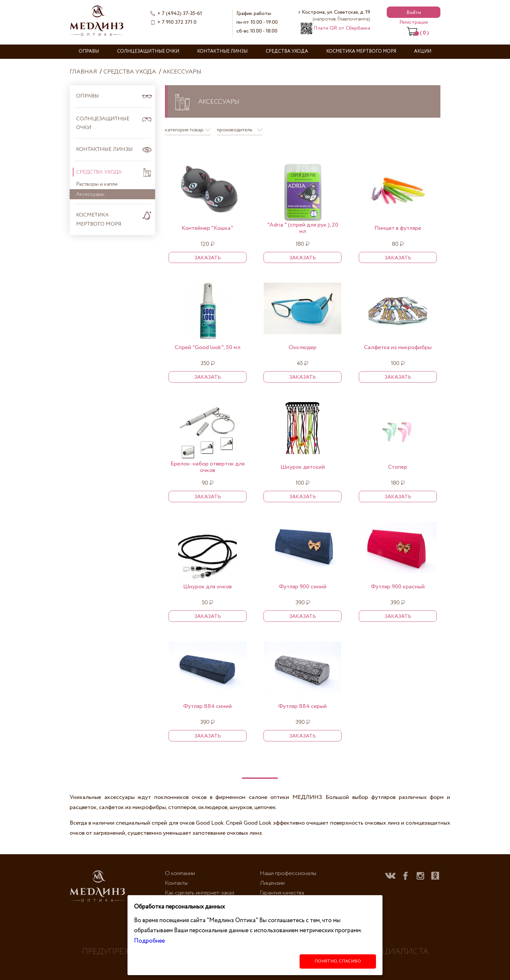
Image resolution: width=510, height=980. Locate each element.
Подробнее (149, 941)
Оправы (89, 51)
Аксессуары (182, 72)
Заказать (208, 258)
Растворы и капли (97, 184)
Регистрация (414, 22)
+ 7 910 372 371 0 (177, 22)
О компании (180, 873)
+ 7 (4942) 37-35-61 (180, 13)
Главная (83, 72)
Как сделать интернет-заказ (200, 893)
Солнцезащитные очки (148, 51)
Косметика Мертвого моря (361, 51)
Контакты (176, 883)
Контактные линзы (222, 51)
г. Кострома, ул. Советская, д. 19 (334, 16)
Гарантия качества (282, 893)
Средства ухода (287, 51)
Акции (423, 51)
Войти (414, 13)
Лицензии (272, 883)
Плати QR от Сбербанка (336, 28)
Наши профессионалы (288, 873)
